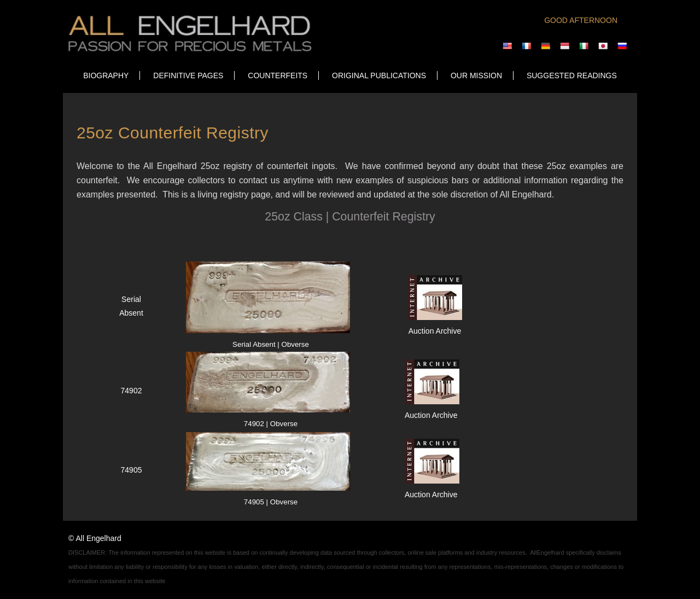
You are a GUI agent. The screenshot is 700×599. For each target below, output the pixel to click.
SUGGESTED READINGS (572, 75)
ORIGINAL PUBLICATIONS (379, 75)
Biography (106, 75)
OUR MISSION (476, 75)
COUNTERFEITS (278, 75)
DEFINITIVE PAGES (188, 75)
